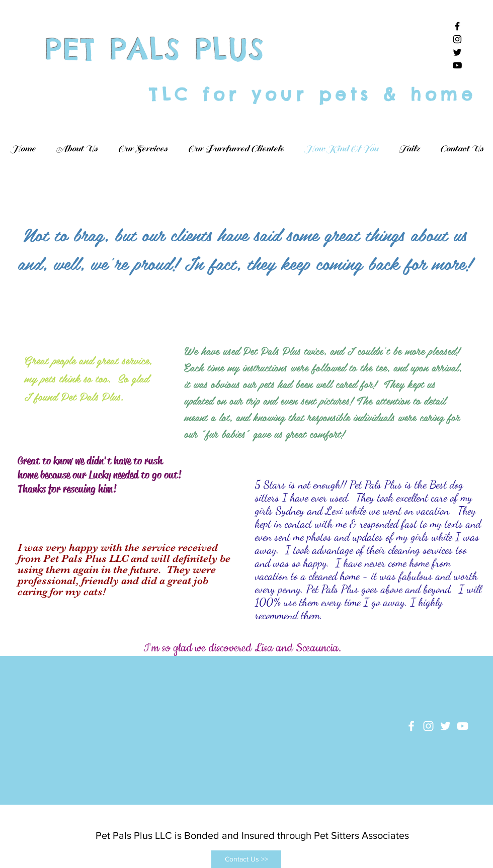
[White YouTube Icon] (463, 726)
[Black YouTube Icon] (457, 65)
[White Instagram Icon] (428, 726)
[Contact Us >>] (246, 859)
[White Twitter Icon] (445, 726)
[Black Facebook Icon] (457, 26)
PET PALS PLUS (156, 49)
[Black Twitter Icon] (457, 52)
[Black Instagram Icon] (457, 39)
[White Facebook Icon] (411, 726)
